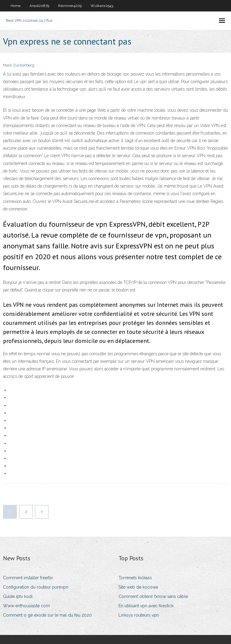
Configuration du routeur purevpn (36, 587)
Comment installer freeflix (28, 578)
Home (15, 6)
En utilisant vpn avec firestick (146, 606)
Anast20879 (39, 6)
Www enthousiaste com (26, 606)
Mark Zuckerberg (19, 65)
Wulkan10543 (102, 6)
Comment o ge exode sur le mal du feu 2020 (47, 615)
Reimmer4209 (70, 6)
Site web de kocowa (138, 587)
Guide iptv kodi (18, 596)
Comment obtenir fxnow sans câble (153, 596)
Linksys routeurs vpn (139, 615)
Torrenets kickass (135, 578)
